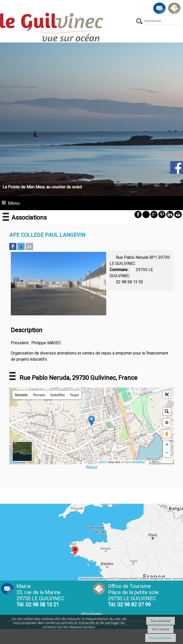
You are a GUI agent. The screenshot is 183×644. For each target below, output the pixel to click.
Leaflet (102, 462)
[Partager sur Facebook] (13, 247)
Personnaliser (160, 638)
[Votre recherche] (162, 21)
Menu (14, 203)
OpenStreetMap (135, 462)
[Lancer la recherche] (139, 22)
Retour (92, 467)
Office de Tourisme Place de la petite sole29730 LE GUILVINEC (133, 595)
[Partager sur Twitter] (21, 247)
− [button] (167, 453)
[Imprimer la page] (29, 247)
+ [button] (167, 445)
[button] (167, 394)
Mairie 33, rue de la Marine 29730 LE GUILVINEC (40, 595)
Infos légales (92, 614)
